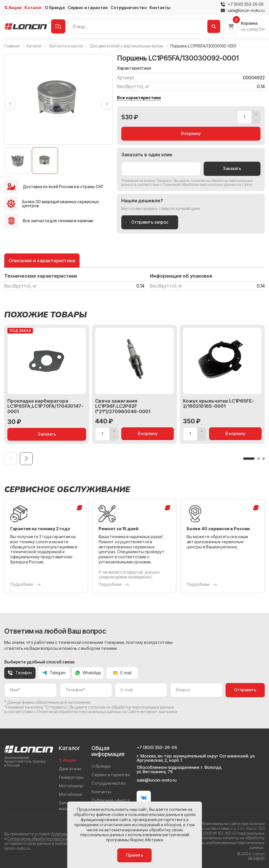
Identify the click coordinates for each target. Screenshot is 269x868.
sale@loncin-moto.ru (243, 11)
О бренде (55, 8)
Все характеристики (139, 98)
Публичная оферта (110, 800)
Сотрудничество (129, 8)
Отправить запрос (150, 222)
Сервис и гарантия (88, 8)
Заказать (232, 168)
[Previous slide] (10, 104)
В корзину (191, 134)
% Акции (13, 8)
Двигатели (70, 769)
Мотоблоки (70, 794)
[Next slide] (107, 104)
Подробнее (25, 585)
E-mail (122, 673)
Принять (134, 855)
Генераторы (71, 777)
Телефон (20, 673)
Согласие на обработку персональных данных (51, 839)
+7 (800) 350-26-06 (246, 4)
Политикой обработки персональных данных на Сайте (208, 185)
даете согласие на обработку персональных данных (125, 707)
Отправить (245, 690)
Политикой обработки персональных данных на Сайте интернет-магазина (107, 712)
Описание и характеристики (42, 261)
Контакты (160, 8)
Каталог (33, 8)
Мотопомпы (71, 786)
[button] (249, 459)
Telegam (54, 673)
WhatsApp (88, 673)
